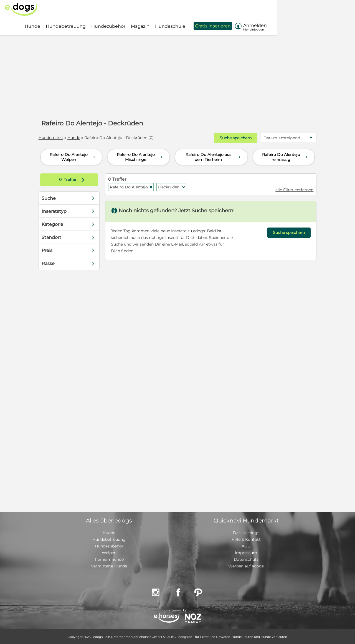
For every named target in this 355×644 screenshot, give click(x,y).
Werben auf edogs (246, 566)
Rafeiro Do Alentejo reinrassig (286, 157)
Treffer (75, 179)
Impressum (246, 552)
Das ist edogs (246, 532)
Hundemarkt (53, 138)
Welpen (109, 552)
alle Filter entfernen (292, 190)
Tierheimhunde (109, 559)
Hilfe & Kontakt (246, 539)
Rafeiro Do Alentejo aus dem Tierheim (214, 157)
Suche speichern (233, 138)
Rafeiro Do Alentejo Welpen (73, 157)
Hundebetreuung (109, 539)
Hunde (76, 138)
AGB (246, 546)
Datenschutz (246, 559)
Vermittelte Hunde (109, 566)
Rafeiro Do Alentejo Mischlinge (140, 157)
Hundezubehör (109, 546)
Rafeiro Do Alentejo (132, 187)
